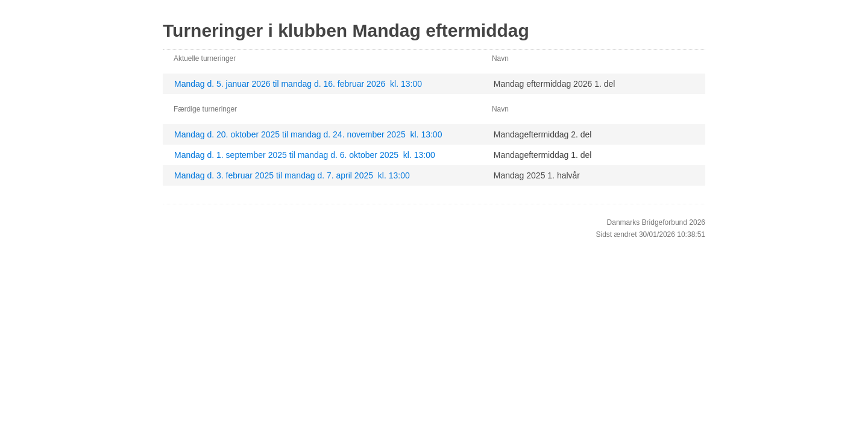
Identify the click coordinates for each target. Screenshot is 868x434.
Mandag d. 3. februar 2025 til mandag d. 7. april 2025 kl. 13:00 (292, 175)
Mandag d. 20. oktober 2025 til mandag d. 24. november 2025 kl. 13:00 (308, 134)
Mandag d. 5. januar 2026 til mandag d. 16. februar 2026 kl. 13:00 (298, 84)
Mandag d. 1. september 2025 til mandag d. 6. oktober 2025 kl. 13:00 (305, 155)
